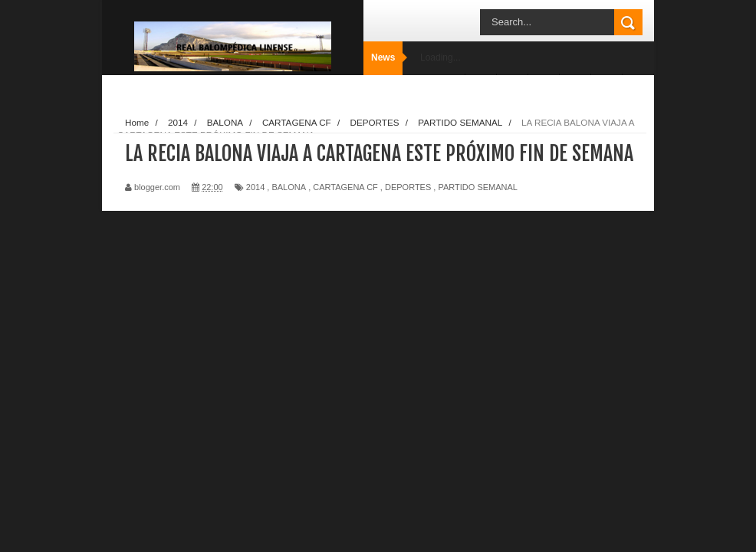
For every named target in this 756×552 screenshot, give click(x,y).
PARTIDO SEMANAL (478, 187)
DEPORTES (408, 187)
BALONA (289, 187)
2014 (255, 187)
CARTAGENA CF (345, 187)
